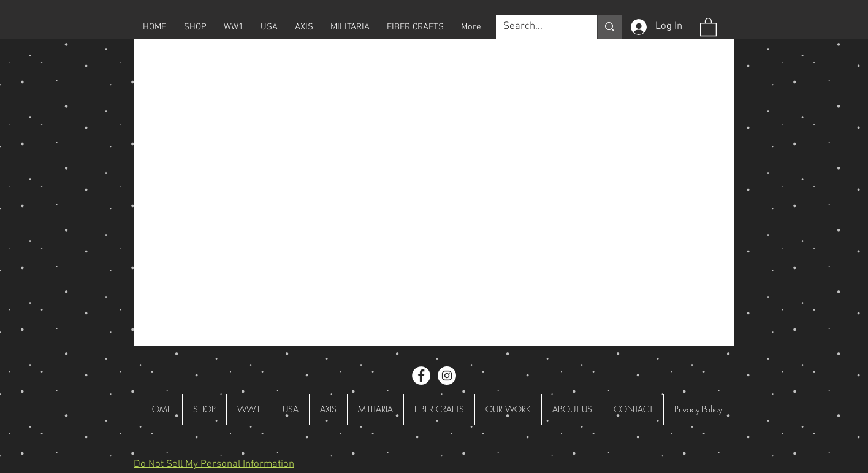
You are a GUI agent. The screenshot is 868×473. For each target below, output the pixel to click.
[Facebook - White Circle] (421, 376)
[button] (195, 27)
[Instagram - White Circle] (447, 376)
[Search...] (537, 27)
